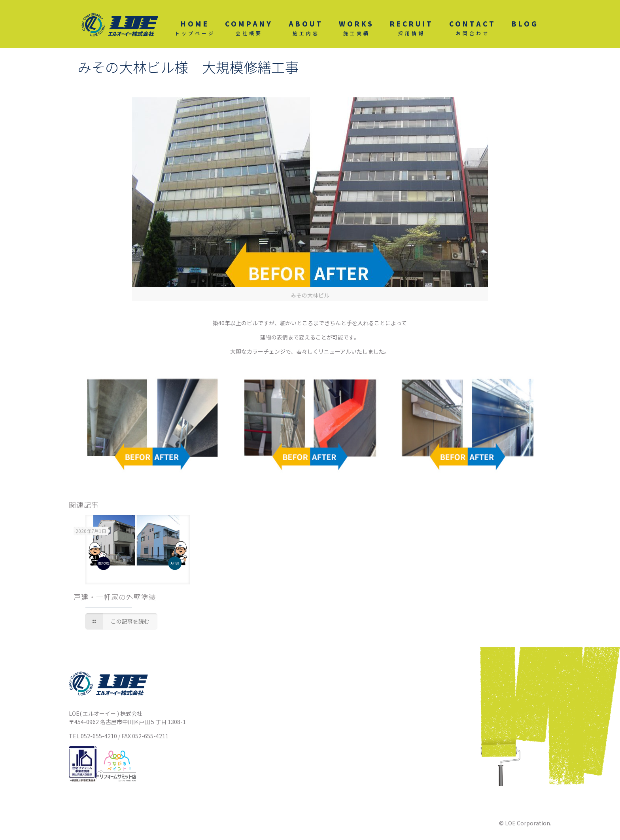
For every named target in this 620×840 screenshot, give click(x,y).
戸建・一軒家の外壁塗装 (115, 597)
